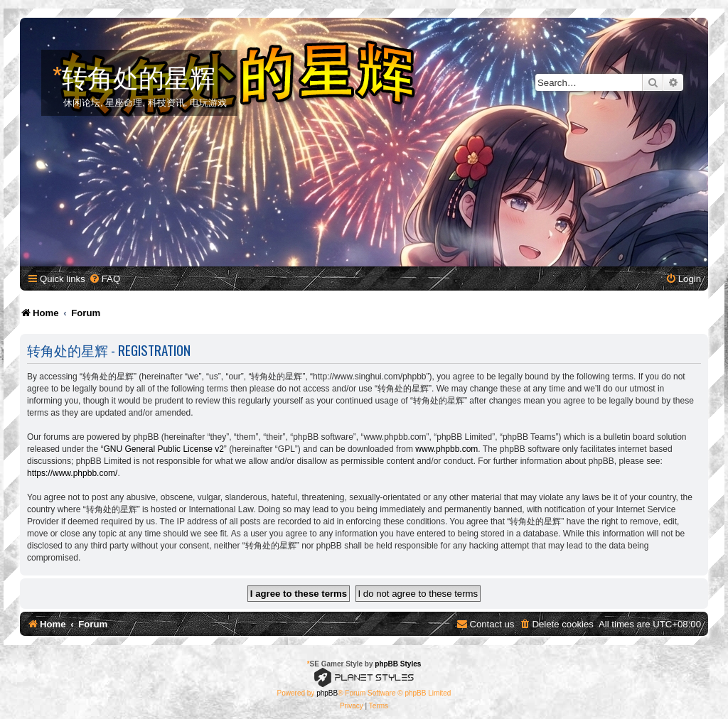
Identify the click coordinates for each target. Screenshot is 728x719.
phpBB (327, 693)
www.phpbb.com (446, 449)
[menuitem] (105, 279)
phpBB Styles (398, 664)
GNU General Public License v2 (163, 449)
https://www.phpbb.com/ (72, 473)
